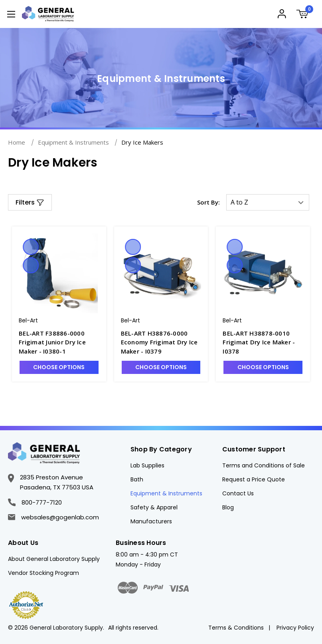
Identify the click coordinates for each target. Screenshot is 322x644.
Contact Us (238, 493)
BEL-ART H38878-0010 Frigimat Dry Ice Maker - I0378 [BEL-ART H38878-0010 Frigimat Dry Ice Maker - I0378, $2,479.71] (259, 342)
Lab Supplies (147, 465)
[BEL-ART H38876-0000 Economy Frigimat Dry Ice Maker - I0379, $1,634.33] (161, 273)
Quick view (31, 247)
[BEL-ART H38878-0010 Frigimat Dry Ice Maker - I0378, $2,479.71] (263, 273)
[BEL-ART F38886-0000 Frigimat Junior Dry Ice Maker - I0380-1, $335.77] (59, 273)
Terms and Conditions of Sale (264, 465)
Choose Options (59, 367)
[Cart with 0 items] (305, 15)
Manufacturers (151, 521)
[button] (30, 202)
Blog (228, 507)
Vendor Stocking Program (43, 573)
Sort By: (208, 202)
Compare (31, 265)
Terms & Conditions (236, 628)
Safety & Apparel (154, 507)
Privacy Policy (295, 628)
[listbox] (268, 202)
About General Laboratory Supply (54, 559)
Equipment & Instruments (166, 493)
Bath (137, 479)
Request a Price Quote (254, 479)
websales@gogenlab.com (53, 517)
